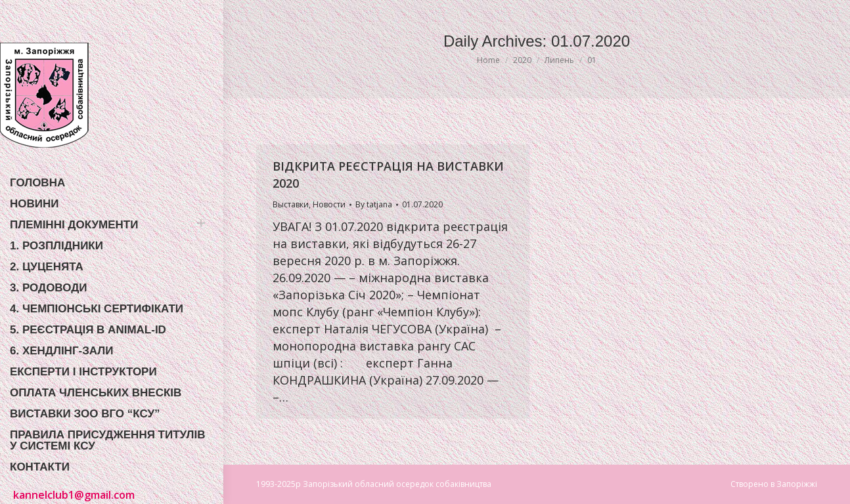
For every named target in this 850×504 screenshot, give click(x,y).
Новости (329, 204)
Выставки (291, 204)
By (374, 204)
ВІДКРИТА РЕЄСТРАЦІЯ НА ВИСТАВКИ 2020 (388, 175)
